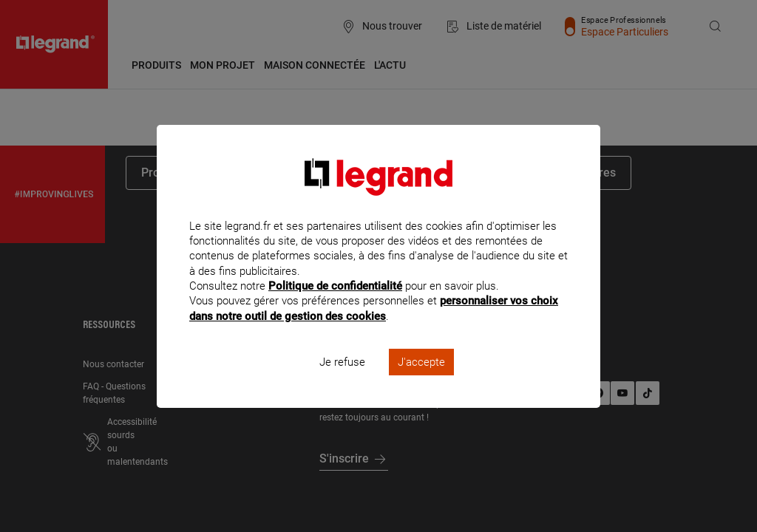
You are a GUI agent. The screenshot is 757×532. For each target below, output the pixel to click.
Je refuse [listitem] (342, 381)
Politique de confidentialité (335, 306)
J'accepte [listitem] (421, 381)
